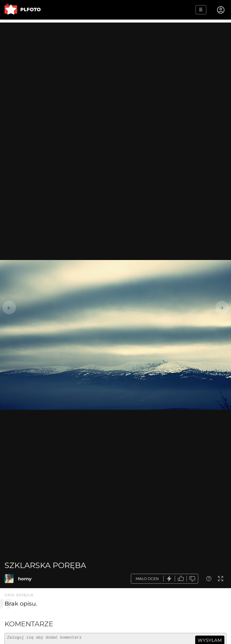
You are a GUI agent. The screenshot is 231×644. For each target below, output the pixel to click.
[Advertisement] (115, 65)
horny (25, 579)
